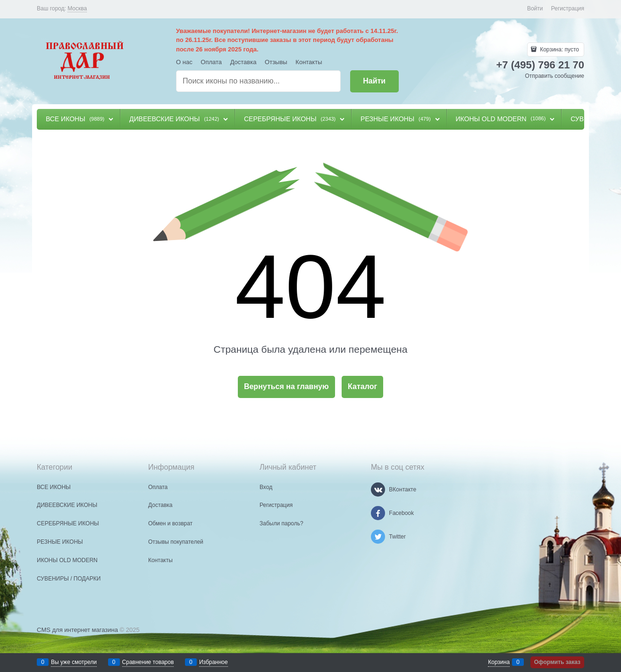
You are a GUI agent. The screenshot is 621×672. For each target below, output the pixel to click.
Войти (535, 8)
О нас (184, 62)
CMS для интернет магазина (77, 630)
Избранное (214, 662)
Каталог (362, 386)
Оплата (211, 62)
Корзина (499, 662)
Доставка (243, 62)
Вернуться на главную (286, 386)
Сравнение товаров (148, 662)
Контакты (309, 62)
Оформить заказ (557, 662)
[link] (77, 9)
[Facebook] (378, 513)
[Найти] (374, 81)
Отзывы (276, 62)
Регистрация (568, 8)
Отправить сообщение (554, 76)
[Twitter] (378, 537)
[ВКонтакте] (378, 489)
